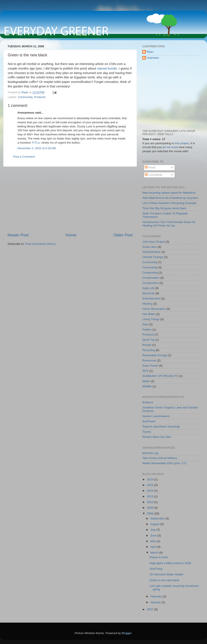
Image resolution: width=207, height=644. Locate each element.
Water (146, 381)
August (155, 524)
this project (182, 143)
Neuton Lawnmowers (156, 416)
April (154, 547)
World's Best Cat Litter (157, 437)
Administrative (151, 252)
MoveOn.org (150, 453)
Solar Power (150, 366)
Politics (147, 330)
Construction (151, 283)
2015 (151, 485)
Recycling (149, 350)
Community (25, 97)
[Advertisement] (70, 199)
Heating (147, 304)
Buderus (148, 402)
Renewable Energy (155, 355)
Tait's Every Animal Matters (160, 458)
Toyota (147, 432)
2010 (151, 502)
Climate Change (153, 257)
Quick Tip (148, 340)
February (157, 596)
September (158, 518)
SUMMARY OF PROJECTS (160, 376)
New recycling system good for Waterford (169, 193)
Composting (150, 273)
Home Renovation (154, 309)
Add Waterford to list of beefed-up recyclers (170, 198)
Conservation (151, 278)
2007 (151, 609)
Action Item (150, 247)
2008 (151, 513)
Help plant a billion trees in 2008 (170, 563)
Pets (145, 324)
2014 (151, 491)
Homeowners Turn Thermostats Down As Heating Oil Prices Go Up (169, 224)
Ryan (150, 52)
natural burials (107, 68)
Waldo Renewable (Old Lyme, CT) (164, 463)
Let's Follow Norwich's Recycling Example (169, 203)
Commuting (150, 267)
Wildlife (147, 386)
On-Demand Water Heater (167, 574)
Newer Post (18, 235)
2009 (151, 508)
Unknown (153, 58)
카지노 (36, 143)
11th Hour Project (154, 242)
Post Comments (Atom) (41, 244)
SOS (145, 371)
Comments (154, 175)
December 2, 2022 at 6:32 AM (37, 148)
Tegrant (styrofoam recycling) (161, 426)
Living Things (151, 319)
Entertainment (151, 298)
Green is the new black (164, 580)
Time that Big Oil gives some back (164, 208)
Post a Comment (24, 157)
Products (40, 97)
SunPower (149, 421)
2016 (151, 479)
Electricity (149, 293)
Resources (149, 360)
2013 (151, 496)
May (153, 541)
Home (71, 235)
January (156, 602)
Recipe (147, 345)
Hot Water (149, 314)
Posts (150, 167)
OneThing (156, 569)
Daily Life (148, 288)
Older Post (123, 235)
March (155, 553)
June (154, 536)
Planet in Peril (159, 557)
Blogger (127, 633)
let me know (171, 147)
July (153, 530)
